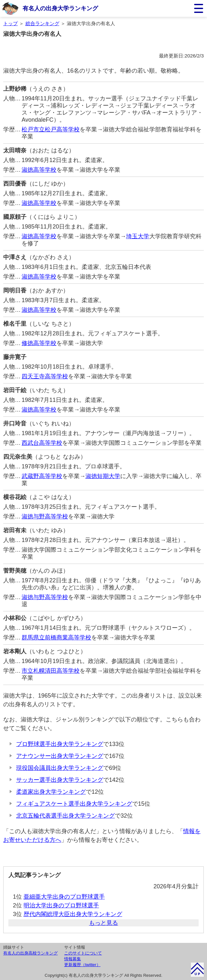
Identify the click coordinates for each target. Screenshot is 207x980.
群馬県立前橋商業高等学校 (56, 638)
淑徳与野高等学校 (45, 516)
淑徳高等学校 (39, 170)
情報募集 (73, 959)
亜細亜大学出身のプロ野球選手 (64, 897)
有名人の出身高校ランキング (30, 953)
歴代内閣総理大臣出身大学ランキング (73, 914)
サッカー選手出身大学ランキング (60, 780)
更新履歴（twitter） (82, 965)
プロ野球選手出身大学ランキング (60, 744)
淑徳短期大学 (103, 476)
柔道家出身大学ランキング (51, 792)
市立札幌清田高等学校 (51, 671)
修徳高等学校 (39, 343)
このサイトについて (83, 953)
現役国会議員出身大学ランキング (60, 768)
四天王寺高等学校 (45, 376)
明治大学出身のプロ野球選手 (61, 905)
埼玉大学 (138, 236)
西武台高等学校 (42, 443)
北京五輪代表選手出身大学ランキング (65, 816)
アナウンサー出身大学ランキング (60, 756)
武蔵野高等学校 (42, 476)
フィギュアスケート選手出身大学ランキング (74, 804)
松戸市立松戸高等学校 (51, 129)
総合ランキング (42, 23)
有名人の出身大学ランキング (60, 8)
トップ (10, 23)
